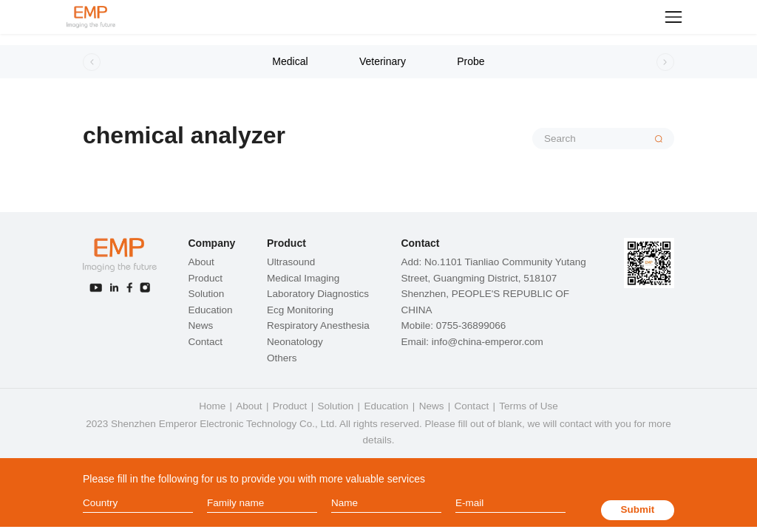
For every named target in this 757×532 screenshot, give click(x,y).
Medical (290, 61)
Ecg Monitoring (300, 310)
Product (205, 278)
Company (211, 243)
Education (210, 310)
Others (282, 358)
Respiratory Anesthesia (318, 325)
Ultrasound (291, 262)
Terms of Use (529, 406)
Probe (471, 61)
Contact (205, 342)
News (200, 325)
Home (212, 406)
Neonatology (295, 342)
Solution (206, 294)
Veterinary (383, 61)
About (201, 262)
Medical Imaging (303, 278)
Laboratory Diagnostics (318, 294)
